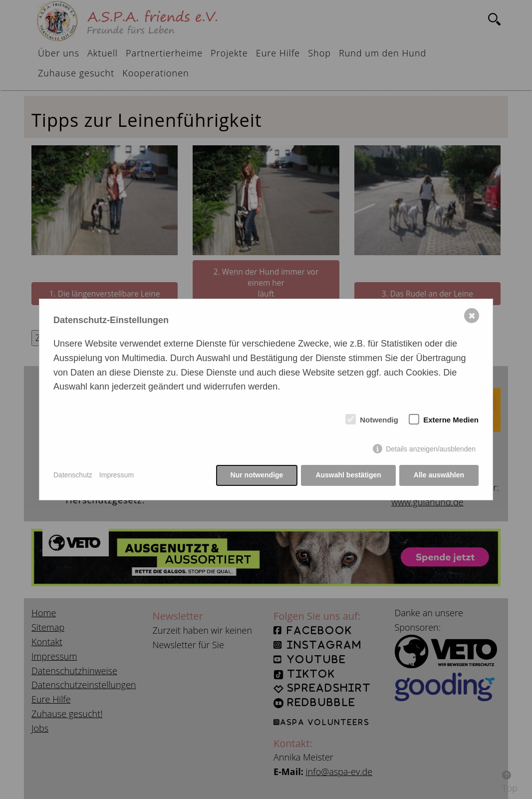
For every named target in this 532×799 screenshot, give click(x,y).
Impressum (117, 475)
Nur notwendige (257, 475)
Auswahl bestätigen (348, 475)
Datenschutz (73, 475)
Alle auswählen (439, 475)
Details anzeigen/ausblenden (431, 449)
